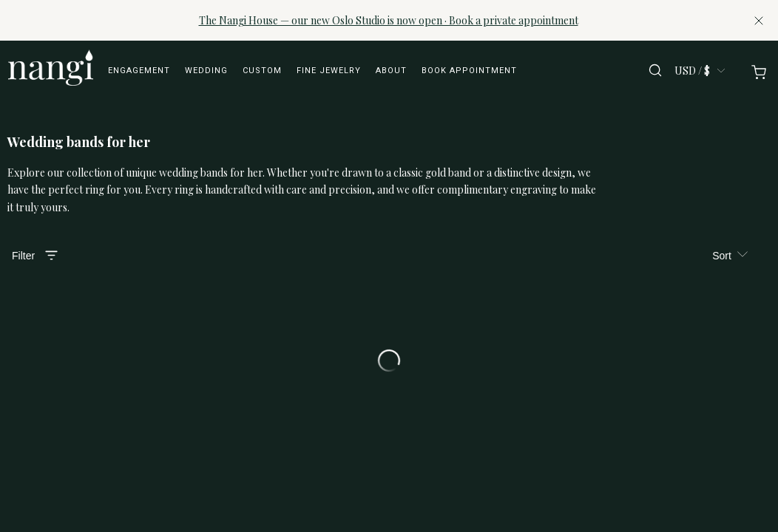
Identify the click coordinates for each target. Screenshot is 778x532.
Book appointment (469, 71)
